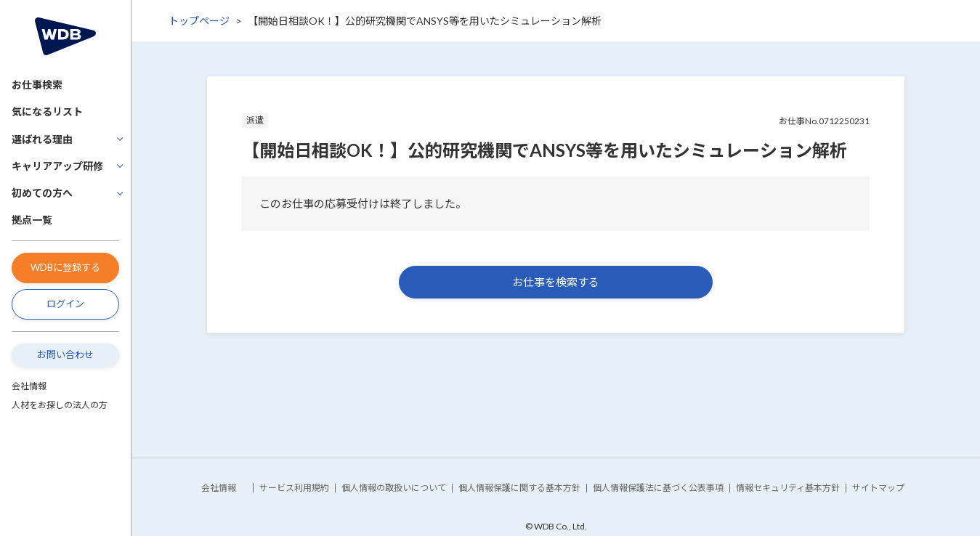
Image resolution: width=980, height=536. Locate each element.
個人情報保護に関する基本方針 (519, 488)
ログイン (65, 304)
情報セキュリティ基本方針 (788, 488)
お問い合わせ (65, 354)
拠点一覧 (32, 220)
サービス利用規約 (294, 488)
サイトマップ (878, 488)
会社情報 (29, 386)
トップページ (199, 21)
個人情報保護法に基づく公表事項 (658, 488)
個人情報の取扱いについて (394, 488)
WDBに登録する (65, 267)
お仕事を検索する (556, 282)
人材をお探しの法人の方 (60, 405)
